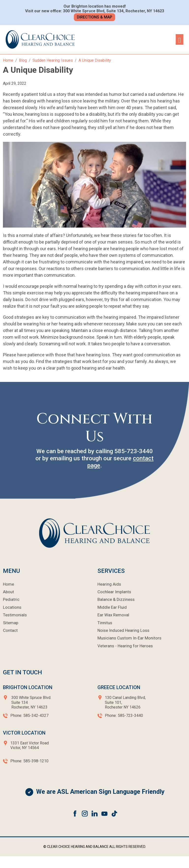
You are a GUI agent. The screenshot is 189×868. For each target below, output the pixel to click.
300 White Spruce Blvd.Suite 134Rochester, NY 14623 (31, 702)
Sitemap (11, 623)
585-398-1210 (36, 761)
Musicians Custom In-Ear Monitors (129, 638)
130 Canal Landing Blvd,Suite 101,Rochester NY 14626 (125, 702)
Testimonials (15, 615)
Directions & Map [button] (94, 17)
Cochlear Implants (114, 592)
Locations (12, 607)
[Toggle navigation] (180, 39)
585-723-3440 (134, 451)
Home (8, 584)
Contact (10, 630)
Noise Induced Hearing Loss (123, 630)
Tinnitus (105, 623)
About (8, 592)
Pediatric (11, 599)
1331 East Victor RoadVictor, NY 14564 (30, 745)
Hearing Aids (109, 584)
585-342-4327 (36, 716)
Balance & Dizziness (116, 599)
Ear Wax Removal (113, 615)
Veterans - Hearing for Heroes (125, 646)
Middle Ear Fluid (112, 607)
